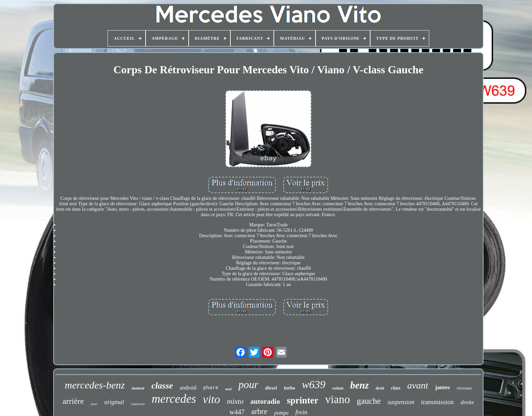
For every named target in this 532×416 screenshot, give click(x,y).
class (396, 388)
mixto (235, 401)
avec (94, 404)
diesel (271, 388)
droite (467, 402)
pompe (281, 413)
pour (249, 385)
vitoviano (464, 388)
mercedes (174, 399)
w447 (237, 412)
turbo (289, 388)
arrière (73, 401)
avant (418, 385)
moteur (138, 388)
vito (212, 399)
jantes (442, 387)
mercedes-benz (95, 385)
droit (380, 388)
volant (338, 388)
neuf (229, 389)
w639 (314, 384)
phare (211, 388)
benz (359, 385)
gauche (369, 401)
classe (162, 386)
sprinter (302, 400)
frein (301, 412)
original (114, 402)
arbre (259, 411)
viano (337, 399)
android (188, 388)
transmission (437, 402)
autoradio (265, 401)
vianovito (138, 404)
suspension (401, 402)
